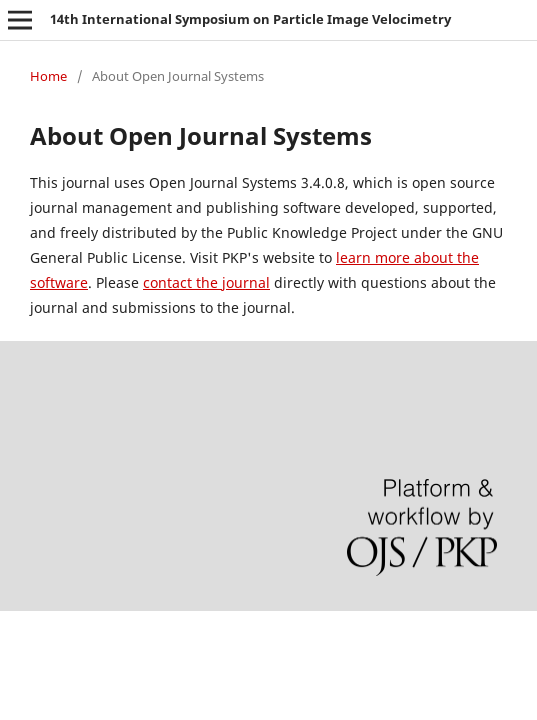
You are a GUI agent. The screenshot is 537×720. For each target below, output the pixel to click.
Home (48, 76)
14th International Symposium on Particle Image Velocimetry (250, 19)
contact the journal (206, 282)
